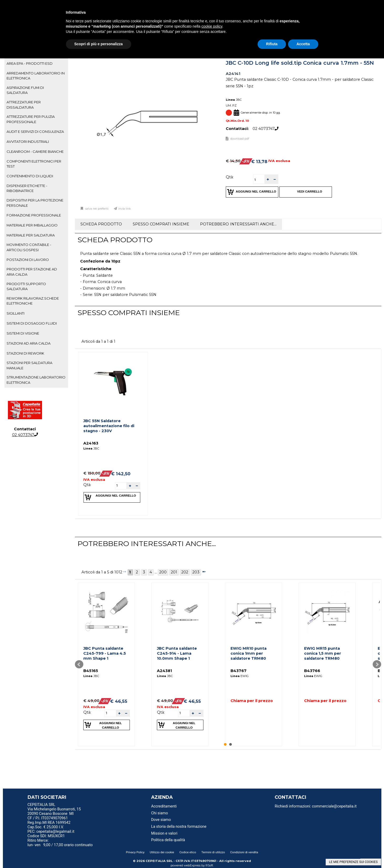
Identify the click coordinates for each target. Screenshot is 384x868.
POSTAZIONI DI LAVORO (28, 260)
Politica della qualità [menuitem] (168, 840)
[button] (268, 179)
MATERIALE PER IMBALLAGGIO (32, 225)
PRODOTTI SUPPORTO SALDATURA (26, 286)
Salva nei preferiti (96, 209)
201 (174, 572)
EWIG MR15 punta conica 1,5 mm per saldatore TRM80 (323, 653)
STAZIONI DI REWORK (25, 353)
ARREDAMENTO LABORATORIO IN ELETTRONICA (36, 76)
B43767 (239, 671)
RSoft (209, 865)
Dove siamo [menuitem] (161, 820)
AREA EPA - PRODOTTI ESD (30, 63)
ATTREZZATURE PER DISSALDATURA (24, 105)
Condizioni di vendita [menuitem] (244, 852)
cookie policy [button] (212, 26)
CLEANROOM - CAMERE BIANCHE (35, 152)
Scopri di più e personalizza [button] (99, 44)
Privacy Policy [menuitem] (135, 852)
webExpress (192, 865)
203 (196, 572)
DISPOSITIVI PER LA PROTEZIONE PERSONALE (35, 203)
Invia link (125, 209)
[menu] (71, 805)
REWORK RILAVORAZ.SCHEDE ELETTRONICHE (33, 301)
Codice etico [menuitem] (188, 852)
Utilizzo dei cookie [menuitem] (162, 852)
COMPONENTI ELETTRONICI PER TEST (34, 164)
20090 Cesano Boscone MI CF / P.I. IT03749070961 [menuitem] (51, 816)
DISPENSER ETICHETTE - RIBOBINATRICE (27, 188)
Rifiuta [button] (272, 44)
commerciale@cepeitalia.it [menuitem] (334, 806)
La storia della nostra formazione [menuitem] (179, 827)
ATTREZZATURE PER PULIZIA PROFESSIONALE (31, 119)
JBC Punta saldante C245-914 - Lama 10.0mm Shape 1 (177, 653)
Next (377, 664)
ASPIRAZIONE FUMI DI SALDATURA (25, 90)
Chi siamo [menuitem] (160, 813)
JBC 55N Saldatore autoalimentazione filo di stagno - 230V (109, 426)
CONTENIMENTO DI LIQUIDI (30, 176)
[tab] (36, 64)
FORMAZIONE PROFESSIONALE (34, 215)
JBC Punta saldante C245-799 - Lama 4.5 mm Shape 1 (105, 653)
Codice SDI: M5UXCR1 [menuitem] (46, 836)
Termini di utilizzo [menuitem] (213, 852)
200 (163, 572)
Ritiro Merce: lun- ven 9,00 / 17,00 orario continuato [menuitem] (60, 843)
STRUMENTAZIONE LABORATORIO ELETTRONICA (36, 380)
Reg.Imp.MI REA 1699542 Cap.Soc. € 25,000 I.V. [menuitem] (49, 825)
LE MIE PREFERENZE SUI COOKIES (353, 862)
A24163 (91, 443)
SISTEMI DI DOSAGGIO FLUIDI (32, 323)
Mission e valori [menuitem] (164, 833)
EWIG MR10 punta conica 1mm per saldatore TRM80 (249, 653)
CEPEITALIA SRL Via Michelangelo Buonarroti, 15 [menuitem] (54, 807)
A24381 (164, 671)
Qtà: (230, 177)
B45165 (91, 671)
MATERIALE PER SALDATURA (31, 235)
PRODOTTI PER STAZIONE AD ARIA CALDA (32, 272)
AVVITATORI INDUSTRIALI (28, 142)
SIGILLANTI (16, 313)
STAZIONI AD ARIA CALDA (29, 343)
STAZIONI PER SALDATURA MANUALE (29, 365)
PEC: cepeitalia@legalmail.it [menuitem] (53, 832)
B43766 (312, 671)
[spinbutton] (259, 180)
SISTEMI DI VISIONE (23, 333)
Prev (79, 664)
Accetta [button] (303, 44)
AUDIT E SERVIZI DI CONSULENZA (35, 132)
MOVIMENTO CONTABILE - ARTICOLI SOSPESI (29, 247)
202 (185, 572)
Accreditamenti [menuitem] (164, 806)
